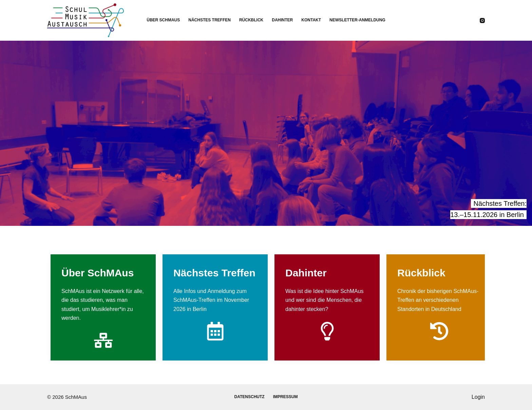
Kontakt (311, 20)
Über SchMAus (163, 20)
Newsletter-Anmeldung (357, 20)
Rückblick (251, 20)
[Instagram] (482, 21)
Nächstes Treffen (210, 20)
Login (478, 397)
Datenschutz (250, 397)
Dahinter (282, 20)
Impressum (286, 397)
